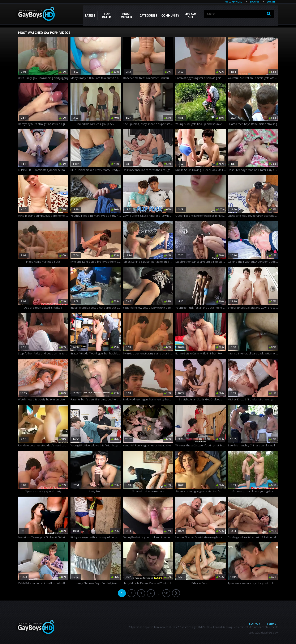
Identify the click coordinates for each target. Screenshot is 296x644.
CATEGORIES (148, 16)
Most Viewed (126, 16)
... (158, 594)
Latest (90, 16)
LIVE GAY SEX (191, 16)
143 (166, 593)
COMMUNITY (170, 16)
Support (256, 624)
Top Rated (107, 16)
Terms (271, 624)
